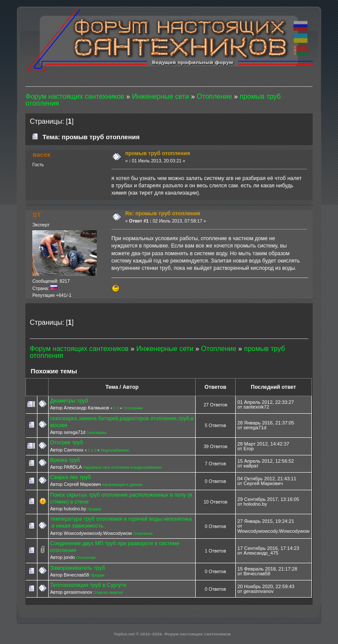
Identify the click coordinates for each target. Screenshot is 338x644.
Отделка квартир (108, 592)
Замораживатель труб (77, 568)
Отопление (133, 408)
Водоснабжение (115, 450)
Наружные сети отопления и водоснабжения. (123, 467)
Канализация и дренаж (123, 485)
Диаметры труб (69, 401)
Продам (94, 509)
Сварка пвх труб (70, 477)
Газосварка (96, 433)
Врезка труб (65, 460)
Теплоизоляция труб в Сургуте (88, 585)
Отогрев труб (66, 443)
